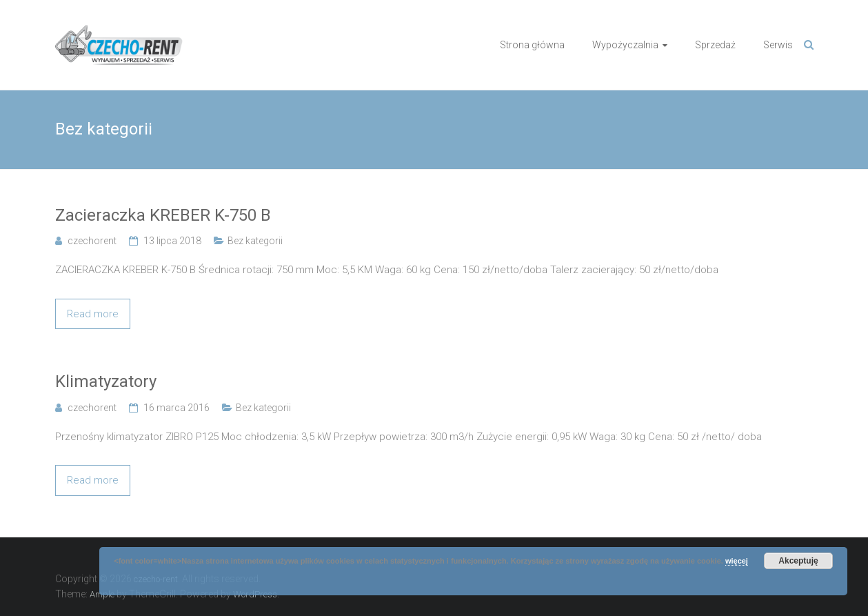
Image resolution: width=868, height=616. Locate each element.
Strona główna (532, 45)
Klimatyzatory (106, 381)
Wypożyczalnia (625, 45)
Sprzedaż (715, 45)
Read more (93, 314)
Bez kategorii (255, 241)
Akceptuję (798, 561)
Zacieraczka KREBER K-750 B (163, 215)
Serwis (778, 45)
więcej (737, 561)
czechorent (92, 241)
